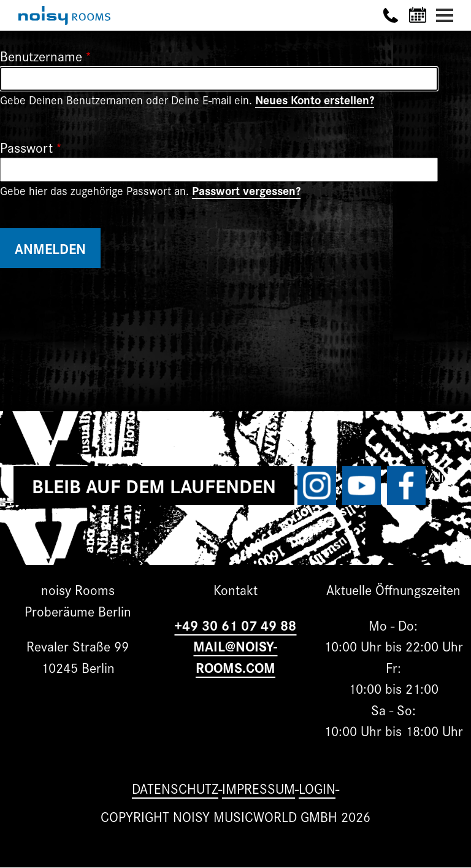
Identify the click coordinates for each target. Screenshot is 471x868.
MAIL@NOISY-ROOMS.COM (235, 656)
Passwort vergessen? (246, 190)
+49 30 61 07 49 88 (235, 625)
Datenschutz (175, 788)
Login (317, 788)
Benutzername (41, 56)
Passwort (26, 147)
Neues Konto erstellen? (315, 99)
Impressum (258, 788)
